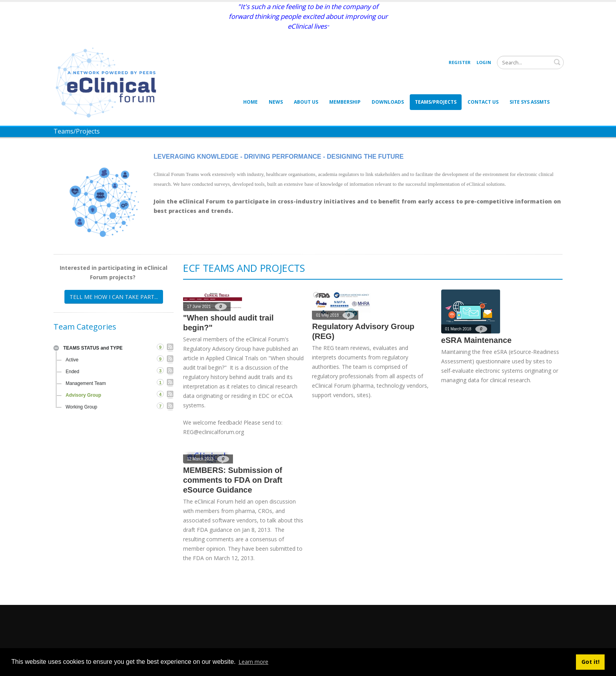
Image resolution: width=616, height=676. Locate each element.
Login (484, 62)
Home (250, 102)
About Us (306, 102)
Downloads (388, 102)
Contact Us (483, 102)
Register (460, 62)
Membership (345, 102)
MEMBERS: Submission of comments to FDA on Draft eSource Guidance (233, 480)
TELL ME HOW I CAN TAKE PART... (114, 297)
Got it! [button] (590, 662)
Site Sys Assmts (530, 102)
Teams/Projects (436, 102)
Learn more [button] (253, 662)
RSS (170, 348)
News (276, 102)
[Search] (530, 62)
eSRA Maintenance (476, 340)
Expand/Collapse (56, 348)
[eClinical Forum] (108, 82)
